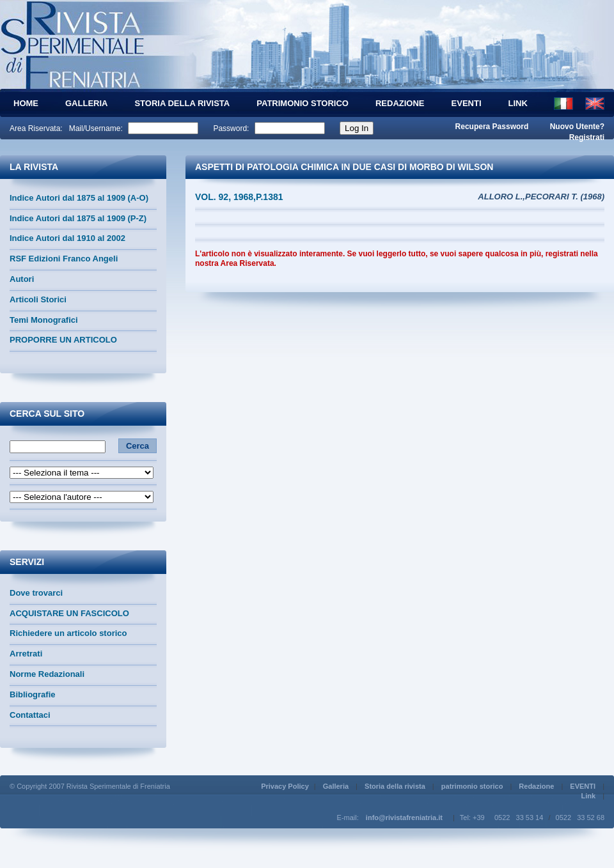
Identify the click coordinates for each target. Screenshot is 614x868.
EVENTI (467, 103)
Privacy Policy (285, 786)
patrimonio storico (303, 103)
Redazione (400, 103)
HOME (26, 103)
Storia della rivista (182, 103)
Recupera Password (492, 127)
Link (518, 103)
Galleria (86, 103)
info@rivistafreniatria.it (404, 818)
